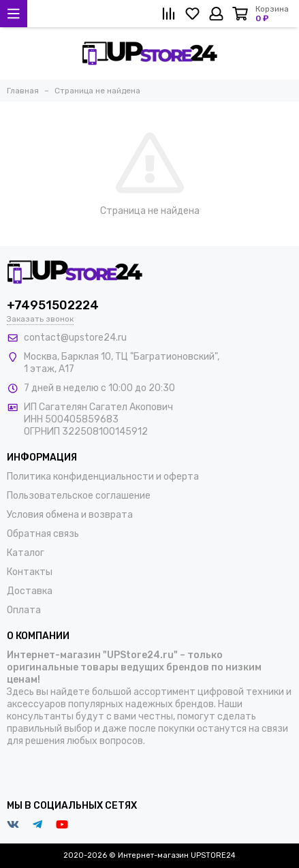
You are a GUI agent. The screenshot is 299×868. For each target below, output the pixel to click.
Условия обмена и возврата (70, 515)
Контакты (30, 572)
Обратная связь (43, 534)
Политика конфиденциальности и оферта (103, 477)
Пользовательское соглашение (79, 496)
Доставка (30, 591)
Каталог (26, 553)
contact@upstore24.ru (75, 338)
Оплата (24, 610)
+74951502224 (53, 305)
